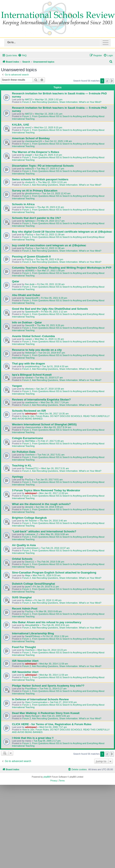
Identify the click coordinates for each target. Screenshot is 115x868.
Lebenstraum (32, 548)
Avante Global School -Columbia (33, 336)
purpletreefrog (32, 366)
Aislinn (28, 600)
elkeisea (29, 389)
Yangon (17, 386)
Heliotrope (30, 353)
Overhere (30, 455)
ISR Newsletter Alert (25, 661)
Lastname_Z (31, 534)
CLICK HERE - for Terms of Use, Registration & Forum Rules (52, 724)
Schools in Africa (23, 204)
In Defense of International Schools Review (40, 699)
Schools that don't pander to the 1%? (36, 218)
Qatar (16, 281)
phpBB (47, 777)
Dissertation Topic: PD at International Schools (43, 166)
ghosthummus (32, 193)
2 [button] (107, 81)
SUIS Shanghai (22, 597)
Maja (28, 575)
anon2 (28, 127)
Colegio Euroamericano (28, 438)
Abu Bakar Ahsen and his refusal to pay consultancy (47, 622)
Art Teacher (31, 521)
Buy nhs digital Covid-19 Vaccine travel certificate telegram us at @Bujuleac (62, 232)
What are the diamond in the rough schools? (41, 504)
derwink (29, 507)
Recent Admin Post (25, 609)
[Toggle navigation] (57, 43)
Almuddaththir (32, 625)
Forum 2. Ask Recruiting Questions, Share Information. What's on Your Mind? (62, 102)
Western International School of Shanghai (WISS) (44, 424)
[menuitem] (22, 55)
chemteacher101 (34, 141)
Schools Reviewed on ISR (29, 411)
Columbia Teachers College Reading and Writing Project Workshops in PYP (62, 268)
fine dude (30, 284)
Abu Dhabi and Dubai (26, 295)
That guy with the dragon (28, 364)
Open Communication (36, 702)
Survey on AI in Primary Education (35, 191)
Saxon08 (30, 325)
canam (28, 339)
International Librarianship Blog (33, 633)
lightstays (30, 221)
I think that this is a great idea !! (33, 738)
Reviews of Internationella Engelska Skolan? (41, 400)
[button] (112, 81)
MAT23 (29, 99)
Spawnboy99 (32, 298)
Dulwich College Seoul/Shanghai (33, 584)
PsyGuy (29, 234)
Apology (18, 477)
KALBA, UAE (20, 125)
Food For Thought (24, 647)
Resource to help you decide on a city (37, 350)
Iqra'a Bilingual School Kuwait (32, 375)
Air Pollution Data (24, 452)
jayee (28, 587)
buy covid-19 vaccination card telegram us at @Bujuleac (49, 245)
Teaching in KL (22, 465)
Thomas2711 (32, 468)
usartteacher (31, 402)
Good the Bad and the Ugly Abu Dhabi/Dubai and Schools (50, 309)
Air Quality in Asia (24, 545)
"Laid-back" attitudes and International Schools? (44, 531)
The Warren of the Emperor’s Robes (36, 152)
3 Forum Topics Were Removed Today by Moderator (46, 490)
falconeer (30, 207)
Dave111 (30, 562)
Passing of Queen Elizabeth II (31, 257)
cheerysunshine (33, 427)
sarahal (29, 378)
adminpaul (31, 414)
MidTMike (30, 441)
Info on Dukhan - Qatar (27, 322)
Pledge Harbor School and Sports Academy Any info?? (48, 686)
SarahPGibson (33, 636)
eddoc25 (29, 169)
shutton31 (30, 182)
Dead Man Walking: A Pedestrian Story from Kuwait (46, 713)
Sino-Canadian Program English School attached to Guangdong (54, 573)
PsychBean (31, 689)
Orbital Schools (22, 559)
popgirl (28, 155)
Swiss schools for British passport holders (40, 179)
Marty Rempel (32, 716)
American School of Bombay (31, 138)
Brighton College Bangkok (29, 518)
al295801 (30, 271)
